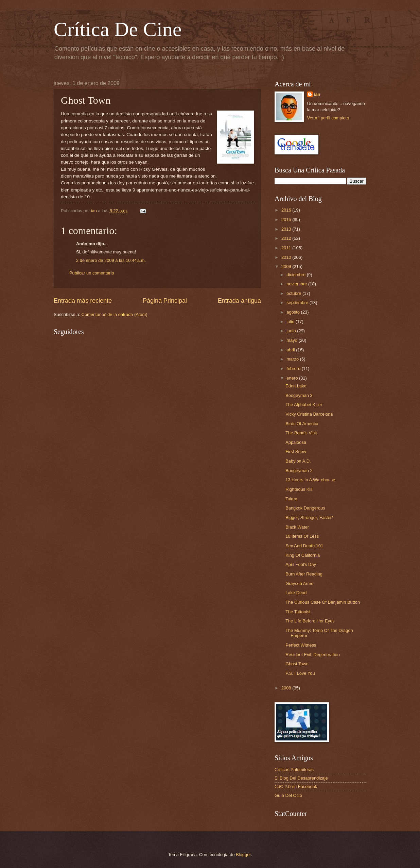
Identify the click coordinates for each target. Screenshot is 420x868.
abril (291, 350)
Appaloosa (296, 442)
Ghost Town (297, 664)
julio (291, 322)
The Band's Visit (301, 433)
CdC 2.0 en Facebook (296, 787)
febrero (294, 369)
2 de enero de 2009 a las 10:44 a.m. (111, 260)
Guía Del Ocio (288, 795)
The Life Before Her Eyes (310, 621)
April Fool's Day (301, 564)
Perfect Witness (301, 645)
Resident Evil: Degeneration (313, 655)
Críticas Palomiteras (294, 770)
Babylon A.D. (298, 461)
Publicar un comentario (92, 273)
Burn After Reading (304, 574)
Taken (291, 499)
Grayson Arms (299, 583)
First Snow (296, 452)
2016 (287, 210)
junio (292, 331)
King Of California (303, 555)
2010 (287, 257)
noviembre (297, 284)
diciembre (296, 275)
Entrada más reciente (83, 301)
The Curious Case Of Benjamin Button (323, 602)
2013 (287, 229)
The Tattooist (298, 612)
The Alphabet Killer (304, 405)
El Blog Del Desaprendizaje (301, 778)
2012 (287, 238)
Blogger (243, 855)
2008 (287, 688)
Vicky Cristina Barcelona (309, 414)
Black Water (297, 527)
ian (317, 94)
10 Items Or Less (302, 536)
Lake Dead (296, 593)
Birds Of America (302, 424)
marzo (293, 359)
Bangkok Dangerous (305, 508)
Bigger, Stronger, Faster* (309, 518)
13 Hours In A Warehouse (310, 480)
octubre (294, 293)
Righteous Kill (299, 489)
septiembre (298, 303)
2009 (287, 266)
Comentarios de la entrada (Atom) (115, 314)
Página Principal (165, 301)
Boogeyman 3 (299, 395)
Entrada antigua (239, 301)
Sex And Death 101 (304, 546)
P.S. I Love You (300, 673)
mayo (292, 340)
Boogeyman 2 (299, 471)
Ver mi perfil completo (328, 118)
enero (293, 378)
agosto (294, 312)
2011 (287, 248)
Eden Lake (296, 386)
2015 (287, 220)
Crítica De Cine (118, 29)
